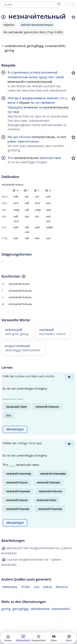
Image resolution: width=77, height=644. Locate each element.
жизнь (33, 77)
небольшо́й (14, 329)
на (41, 107)
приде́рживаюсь (34, 98)
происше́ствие (50, 158)
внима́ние (31, 107)
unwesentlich (61, 609)
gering (6, 609)
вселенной (49, 72)
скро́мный (47, 329)
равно (12, 141)
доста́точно (22, 137)
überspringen (15, 429)
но (59, 137)
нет (38, 102)
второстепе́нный (17, 346)
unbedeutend (40, 609)
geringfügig (21, 609)
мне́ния (52, 98)
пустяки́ (13, 112)
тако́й (59, 77)
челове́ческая (18, 77)
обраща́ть (15, 107)
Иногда (13, 98)
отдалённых (20, 72)
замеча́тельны (28, 141)
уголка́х (35, 72)
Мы (10, 137)
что (62, 98)
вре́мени (48, 102)
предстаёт (47, 77)
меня (11, 102)
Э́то (10, 158)
